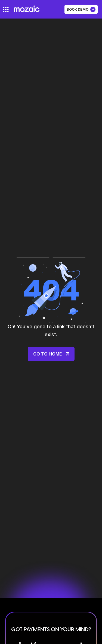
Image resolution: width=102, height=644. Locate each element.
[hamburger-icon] (6, 10)
